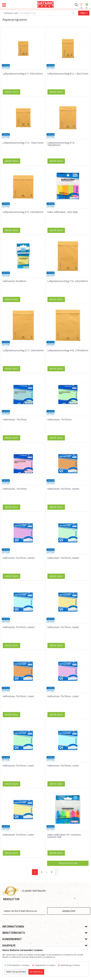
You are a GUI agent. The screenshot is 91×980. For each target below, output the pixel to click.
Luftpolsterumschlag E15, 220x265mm (23, 212)
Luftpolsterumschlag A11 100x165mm (23, 74)
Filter (84, 13)
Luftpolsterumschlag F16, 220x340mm (68, 281)
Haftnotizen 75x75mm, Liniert (18, 696)
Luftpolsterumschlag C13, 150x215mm (23, 143)
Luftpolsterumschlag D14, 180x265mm (61, 144)
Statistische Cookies (45, 965)
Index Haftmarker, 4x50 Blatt (63, 212)
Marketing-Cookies (70, 965)
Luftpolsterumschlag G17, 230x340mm (23, 350)
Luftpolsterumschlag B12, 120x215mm (68, 74)
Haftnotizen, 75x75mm (15, 420)
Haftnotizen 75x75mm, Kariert (63, 489)
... (47, 872)
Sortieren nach (11, 13)
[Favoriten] (81, 5)
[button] (76, 5)
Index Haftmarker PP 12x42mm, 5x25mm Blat (64, 836)
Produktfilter (68, 863)
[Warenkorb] (87, 8)
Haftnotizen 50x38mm (14, 281)
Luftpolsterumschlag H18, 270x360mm (68, 350)
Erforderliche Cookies (18, 965)
